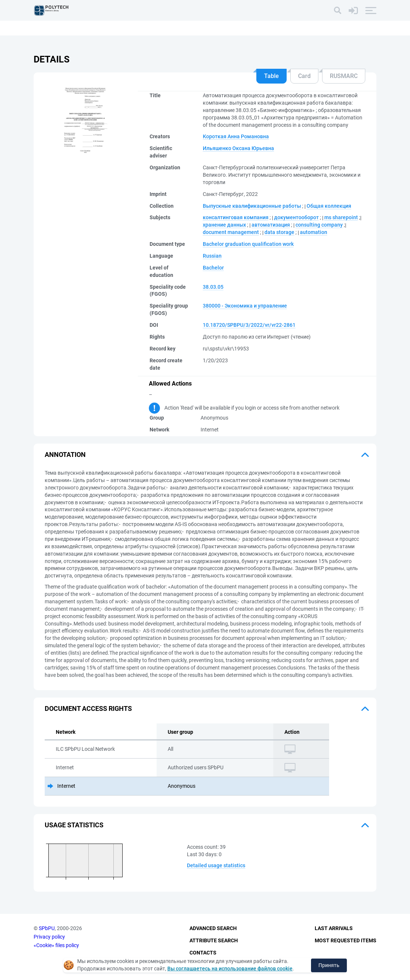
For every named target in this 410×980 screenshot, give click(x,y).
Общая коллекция (329, 206)
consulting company (319, 225)
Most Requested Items (346, 940)
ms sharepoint (341, 217)
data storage (279, 232)
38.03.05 (213, 287)
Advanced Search (213, 929)
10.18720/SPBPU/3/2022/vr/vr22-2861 (249, 325)
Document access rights (88, 708)
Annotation (65, 455)
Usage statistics (74, 825)
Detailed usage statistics (216, 865)
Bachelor (213, 268)
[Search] (338, 10)
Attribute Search (214, 940)
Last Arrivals (334, 929)
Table (271, 76)
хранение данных (224, 225)
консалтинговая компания (236, 217)
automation (314, 232)
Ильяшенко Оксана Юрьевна (238, 148)
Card (304, 76)
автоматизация (271, 225)
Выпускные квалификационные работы (252, 206)
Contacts (203, 953)
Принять (329, 965)
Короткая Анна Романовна (236, 136)
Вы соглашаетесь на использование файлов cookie (230, 969)
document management (231, 232)
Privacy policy (49, 937)
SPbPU (47, 929)
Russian (212, 256)
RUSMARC (344, 76)
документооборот (296, 217)
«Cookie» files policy (56, 945)
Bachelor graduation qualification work (248, 244)
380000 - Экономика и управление (245, 306)
